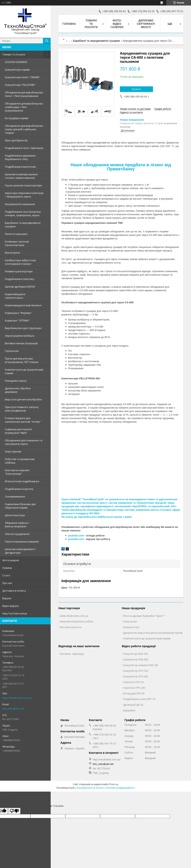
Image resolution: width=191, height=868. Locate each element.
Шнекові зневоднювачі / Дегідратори (20, 551)
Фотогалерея (11, 560)
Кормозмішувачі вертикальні (23, 305)
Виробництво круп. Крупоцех (23, 328)
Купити (136, 89)
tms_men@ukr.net (13, 709)
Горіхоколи (12, 351)
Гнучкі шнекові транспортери (23, 185)
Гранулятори (131, 627)
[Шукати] (47, 41)
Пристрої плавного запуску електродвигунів (22, 409)
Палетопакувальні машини (22, 542)
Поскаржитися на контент (90, 788)
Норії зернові (13, 451)
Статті (6, 575)
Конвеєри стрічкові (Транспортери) (17, 243)
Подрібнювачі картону (19, 489)
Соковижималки (15, 496)
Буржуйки (129, 710)
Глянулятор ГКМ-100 (135, 654)
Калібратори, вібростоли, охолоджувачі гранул (21, 262)
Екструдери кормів (17, 118)
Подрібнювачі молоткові (20, 167)
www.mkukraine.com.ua (74, 616)
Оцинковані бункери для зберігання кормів (20, 506)
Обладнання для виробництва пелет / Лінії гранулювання (24, 94)
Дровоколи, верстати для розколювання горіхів (153, 633)
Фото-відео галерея (117, 24)
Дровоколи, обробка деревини (18, 390)
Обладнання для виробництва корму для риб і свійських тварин (24, 129)
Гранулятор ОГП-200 (136, 676)
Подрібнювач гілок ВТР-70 (139, 699)
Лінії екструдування (17, 534)
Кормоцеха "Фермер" (18, 313)
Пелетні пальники (16, 234)
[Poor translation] (14, 811)
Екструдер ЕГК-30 (134, 693)
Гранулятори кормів (17, 70)
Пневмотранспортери (19, 271)
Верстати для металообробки (23, 399)
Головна (69, 24)
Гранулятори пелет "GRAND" (23, 77)
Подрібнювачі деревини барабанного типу (20, 157)
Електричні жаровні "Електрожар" (17, 472)
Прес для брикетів (16, 140)
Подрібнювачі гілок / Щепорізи (24, 148)
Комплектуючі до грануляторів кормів (24, 371)
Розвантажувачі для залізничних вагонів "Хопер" (23, 420)
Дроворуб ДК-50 (133, 705)
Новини (7, 568)
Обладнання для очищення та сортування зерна (24, 442)
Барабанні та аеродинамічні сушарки (23, 225)
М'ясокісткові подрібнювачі (22, 481)
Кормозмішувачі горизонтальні (15, 296)
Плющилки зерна (16, 381)
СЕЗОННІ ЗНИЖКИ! (16, 62)
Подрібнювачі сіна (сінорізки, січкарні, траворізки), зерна (23, 213)
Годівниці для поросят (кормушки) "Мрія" (19, 431)
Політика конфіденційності (120, 788)
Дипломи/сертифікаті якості (146, 24)
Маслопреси (12, 253)
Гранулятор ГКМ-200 (136, 659)
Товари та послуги (14, 54)
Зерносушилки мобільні (20, 336)
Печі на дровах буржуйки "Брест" (144, 616)
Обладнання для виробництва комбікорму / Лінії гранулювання (24, 107)
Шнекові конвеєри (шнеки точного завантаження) (21, 176)
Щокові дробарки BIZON (20, 287)
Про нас (7, 583)
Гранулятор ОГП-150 (136, 671)
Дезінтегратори (15, 515)
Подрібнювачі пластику (20, 279)
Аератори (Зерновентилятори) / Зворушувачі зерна (24, 195)
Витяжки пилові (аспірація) (21, 343)
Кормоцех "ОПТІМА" (17, 320)
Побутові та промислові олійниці (20, 461)
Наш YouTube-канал (15, 613)
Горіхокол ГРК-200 (134, 688)
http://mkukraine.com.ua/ (17, 698)
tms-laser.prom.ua (71, 627)
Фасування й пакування (20, 204)
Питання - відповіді (72, 654)
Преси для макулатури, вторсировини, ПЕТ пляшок (22, 360)
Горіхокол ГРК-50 (133, 682)
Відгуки (7, 598)
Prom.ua (114, 784)
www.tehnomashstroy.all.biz (77, 621)
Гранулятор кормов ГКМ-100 (141, 665)
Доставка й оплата (14, 591)
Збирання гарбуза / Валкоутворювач (17, 525)
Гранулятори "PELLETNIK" (20, 85)
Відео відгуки (11, 606)
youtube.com (76, 536)
